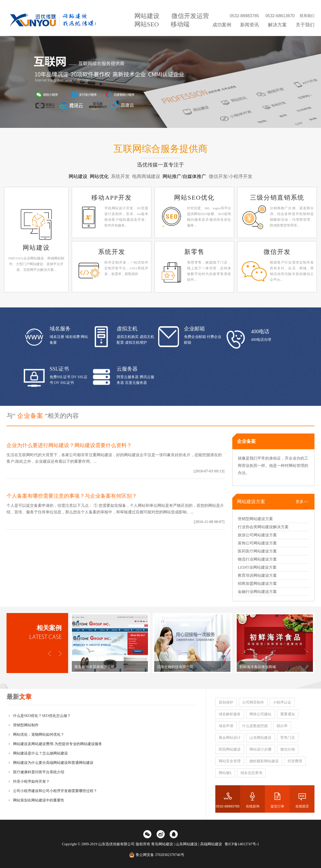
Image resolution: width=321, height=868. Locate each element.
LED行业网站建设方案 (257, 567)
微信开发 (277, 252)
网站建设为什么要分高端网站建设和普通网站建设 (53, 763)
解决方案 (277, 25)
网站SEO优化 (194, 198)
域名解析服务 (230, 714)
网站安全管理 (230, 761)
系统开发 (112, 252)
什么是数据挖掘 (255, 726)
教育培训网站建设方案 (257, 575)
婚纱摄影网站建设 (264, 761)
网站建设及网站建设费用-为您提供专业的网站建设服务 (58, 744)
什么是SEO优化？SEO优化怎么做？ (42, 716)
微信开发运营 (190, 16)
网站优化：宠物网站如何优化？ (39, 735)
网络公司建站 (260, 714)
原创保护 (226, 702)
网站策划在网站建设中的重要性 (39, 800)
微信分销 (288, 749)
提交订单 (277, 806)
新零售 (194, 252)
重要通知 (288, 714)
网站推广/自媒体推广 (185, 176)
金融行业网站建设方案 (257, 592)
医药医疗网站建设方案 (257, 551)
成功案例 (222, 25)
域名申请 (226, 726)
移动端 (180, 24)
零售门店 (288, 738)
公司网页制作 (253, 702)
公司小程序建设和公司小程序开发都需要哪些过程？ (55, 791)
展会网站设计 (230, 738)
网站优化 (100, 176)
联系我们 (307, 16)
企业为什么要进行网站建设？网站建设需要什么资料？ (69, 445)
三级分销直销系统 (277, 198)
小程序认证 (282, 702)
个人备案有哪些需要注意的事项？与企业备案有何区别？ (72, 496)
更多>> (302, 502)
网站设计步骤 (260, 749)
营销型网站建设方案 (255, 519)
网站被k (225, 773)
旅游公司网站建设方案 (257, 535)
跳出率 (282, 726)
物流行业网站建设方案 (257, 559)
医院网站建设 (230, 749)
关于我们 (305, 25)
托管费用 (295, 761)
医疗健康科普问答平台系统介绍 (39, 772)
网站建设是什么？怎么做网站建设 (40, 753)
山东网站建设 (260, 738)
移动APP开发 (111, 198)
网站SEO (147, 24)
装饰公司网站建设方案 (257, 543)
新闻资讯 (249, 25)
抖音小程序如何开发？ (31, 781)
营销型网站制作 (26, 725)
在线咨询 (253, 806)
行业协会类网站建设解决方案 (263, 527)
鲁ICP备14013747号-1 (242, 844)
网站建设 (147, 16)
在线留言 (302, 806)
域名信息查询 (251, 773)
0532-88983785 (228, 806)
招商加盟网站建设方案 (257, 584)
